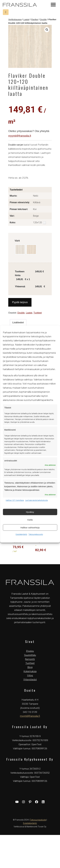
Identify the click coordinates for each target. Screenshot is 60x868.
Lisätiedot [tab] (18, 322)
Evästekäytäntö (21, 534)
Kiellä (30, 520)
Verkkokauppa (15, 19)
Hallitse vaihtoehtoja (30, 527)
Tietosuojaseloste (38, 820)
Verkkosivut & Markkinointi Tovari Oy (30, 827)
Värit (17, 241)
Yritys (30, 675)
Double (43, 19)
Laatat (26, 19)
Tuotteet (38, 313)
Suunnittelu (30, 655)
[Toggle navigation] (53, 5)
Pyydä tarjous (20, 302)
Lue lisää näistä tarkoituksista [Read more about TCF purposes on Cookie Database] (36, 500)
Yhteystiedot (30, 680)
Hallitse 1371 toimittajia (15, 500)
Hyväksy (30, 512)
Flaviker (35, 19)
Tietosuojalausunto (36, 534)
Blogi (30, 667)
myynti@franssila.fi (20, 136)
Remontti (30, 659)
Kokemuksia (30, 671)
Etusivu (30, 651)
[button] (47, 30)
